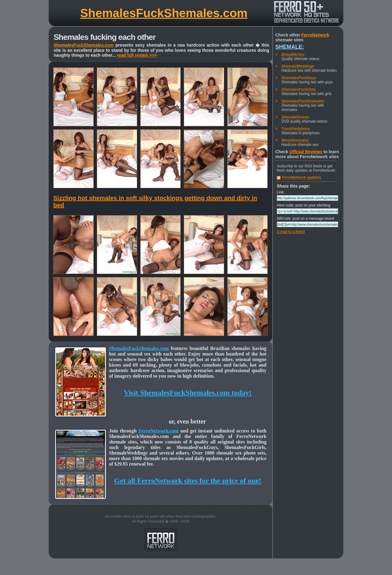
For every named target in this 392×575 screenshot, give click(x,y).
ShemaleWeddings (298, 66)
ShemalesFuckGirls (298, 89)
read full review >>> (137, 55)
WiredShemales (295, 140)
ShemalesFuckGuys (299, 78)
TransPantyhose (296, 129)
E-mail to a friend (291, 232)
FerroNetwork (315, 35)
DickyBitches (293, 55)
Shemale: (290, 47)
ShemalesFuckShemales (303, 101)
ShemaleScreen (295, 117)
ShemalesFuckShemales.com (164, 13)
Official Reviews (306, 152)
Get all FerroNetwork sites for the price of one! (188, 481)
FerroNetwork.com (158, 431)
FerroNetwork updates (302, 177)
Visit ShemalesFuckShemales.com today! (188, 393)
